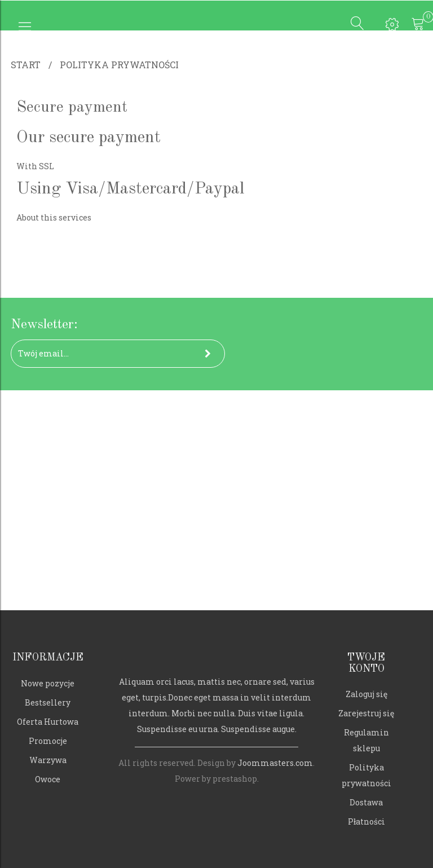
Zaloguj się (366, 694)
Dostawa (366, 802)
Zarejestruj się (366, 713)
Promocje (48, 741)
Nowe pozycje (48, 683)
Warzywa (48, 760)
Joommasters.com (275, 763)
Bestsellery (48, 702)
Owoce (48, 779)
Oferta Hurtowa (48, 722)
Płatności (366, 821)
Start (26, 65)
